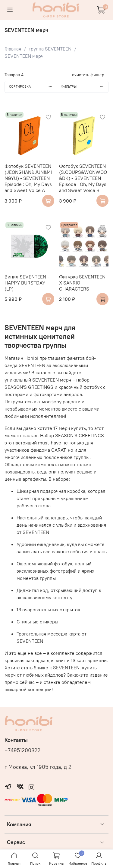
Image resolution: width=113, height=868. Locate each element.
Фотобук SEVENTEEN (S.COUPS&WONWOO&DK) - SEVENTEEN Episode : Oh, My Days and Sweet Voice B (83, 178)
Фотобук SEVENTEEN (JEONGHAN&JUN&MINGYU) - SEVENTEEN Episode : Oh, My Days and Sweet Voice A (28, 178)
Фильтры (85, 86)
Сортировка (33, 86)
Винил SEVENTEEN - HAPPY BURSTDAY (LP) (27, 283)
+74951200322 (22, 750)
